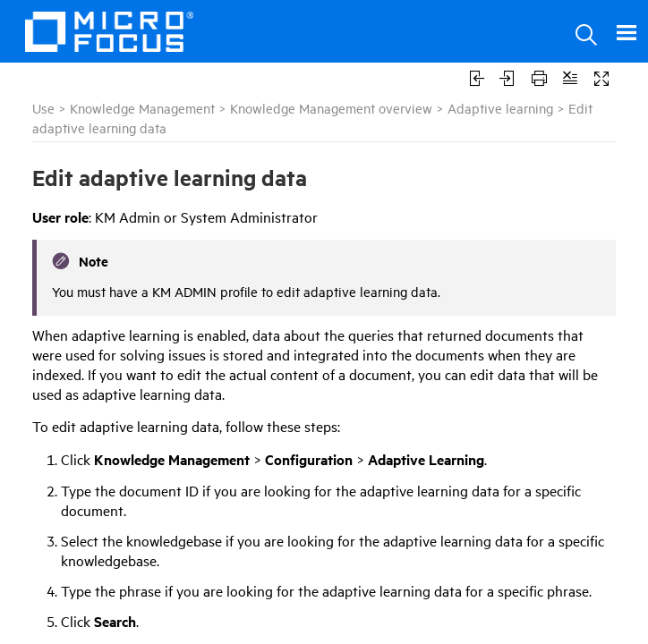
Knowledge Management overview (331, 108)
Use (43, 108)
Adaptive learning (500, 108)
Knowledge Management (142, 108)
